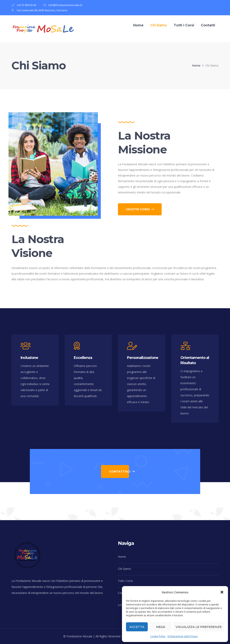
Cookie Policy (158, 636)
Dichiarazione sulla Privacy (183, 636)
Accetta (137, 627)
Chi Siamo (124, 569)
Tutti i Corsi (125, 581)
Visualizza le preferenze (199, 627)
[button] (222, 592)
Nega (161, 627)
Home (196, 65)
